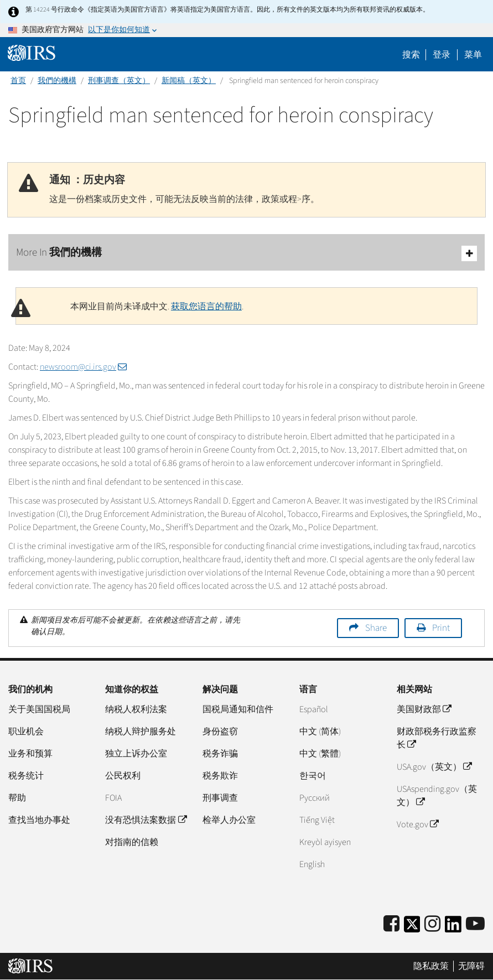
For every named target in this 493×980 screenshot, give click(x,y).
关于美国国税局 (39, 709)
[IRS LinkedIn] (453, 928)
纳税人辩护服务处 (141, 732)
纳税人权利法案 (136, 709)
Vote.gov (417, 825)
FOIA (113, 798)
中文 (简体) (320, 732)
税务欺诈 (220, 776)
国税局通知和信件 (238, 709)
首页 (18, 81)
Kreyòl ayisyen (325, 842)
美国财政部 (424, 709)
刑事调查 (220, 798)
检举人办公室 (229, 820)
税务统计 (26, 776)
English (312, 864)
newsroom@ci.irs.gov (83, 367)
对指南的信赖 (132, 842)
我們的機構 (57, 81)
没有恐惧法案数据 (146, 820)
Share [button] (376, 628)
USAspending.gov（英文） (437, 796)
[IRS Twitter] (412, 928)
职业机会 (26, 732)
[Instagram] (432, 924)
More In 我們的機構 (247, 253)
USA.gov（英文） (434, 767)
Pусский (315, 798)
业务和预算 (30, 754)
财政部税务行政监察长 (437, 738)
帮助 (17, 798)
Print (441, 628)
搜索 (411, 55)
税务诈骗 (220, 754)
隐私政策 (431, 966)
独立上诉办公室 (136, 754)
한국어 (313, 776)
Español (314, 709)
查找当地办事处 (39, 820)
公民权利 (123, 776)
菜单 (473, 55)
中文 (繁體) (320, 754)
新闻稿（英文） (189, 81)
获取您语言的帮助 (206, 307)
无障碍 (471, 966)
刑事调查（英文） (119, 81)
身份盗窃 (220, 732)
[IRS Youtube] (475, 924)
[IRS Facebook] (391, 924)
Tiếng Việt (317, 820)
